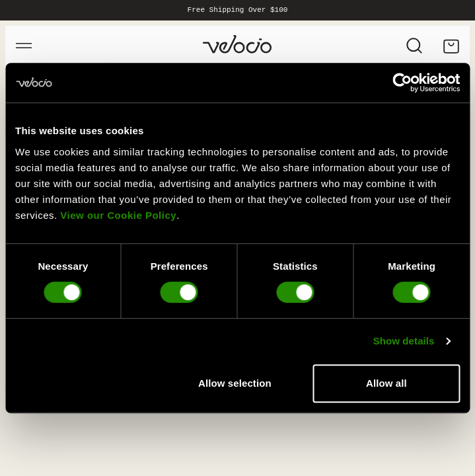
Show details (404, 341)
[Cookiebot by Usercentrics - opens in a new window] (402, 83)
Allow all (386, 383)
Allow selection (235, 383)
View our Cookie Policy (118, 215)
